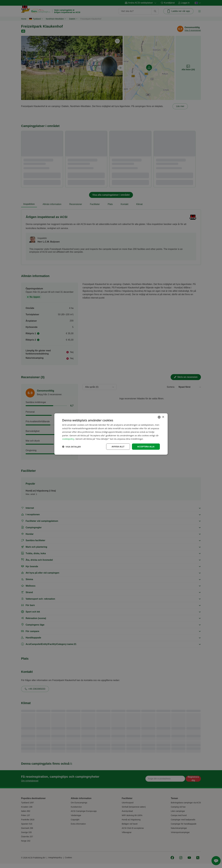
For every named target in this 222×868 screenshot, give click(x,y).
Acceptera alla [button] (146, 447)
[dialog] (111, 434)
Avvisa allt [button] (118, 447)
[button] (71, 447)
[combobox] (159, 417)
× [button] (163, 417)
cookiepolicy (68, 439)
